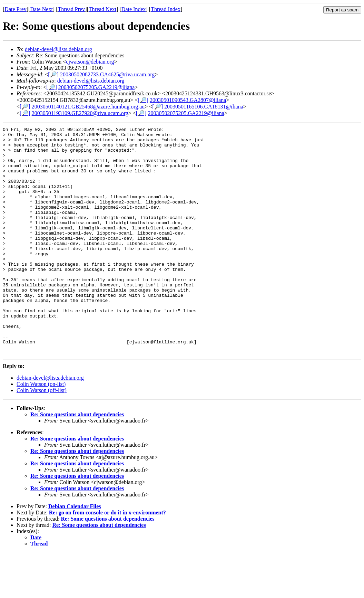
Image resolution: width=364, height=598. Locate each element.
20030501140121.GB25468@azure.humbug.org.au (88, 107)
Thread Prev (71, 9)
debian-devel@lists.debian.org (58, 49)
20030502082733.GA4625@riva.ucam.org (107, 74)
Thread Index (166, 9)
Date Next (42, 9)
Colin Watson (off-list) (42, 436)
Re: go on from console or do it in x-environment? (107, 558)
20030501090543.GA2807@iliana (188, 100)
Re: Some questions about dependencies (77, 460)
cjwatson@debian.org (90, 62)
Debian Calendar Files (75, 552)
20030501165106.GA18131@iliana (204, 107)
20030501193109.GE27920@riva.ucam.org (80, 113)
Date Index (134, 9)
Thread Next (102, 9)
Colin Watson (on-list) (41, 430)
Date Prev (16, 9)
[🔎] (53, 74)
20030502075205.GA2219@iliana (96, 87)
